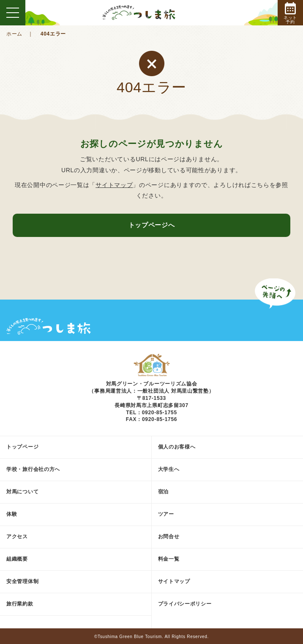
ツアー (166, 514)
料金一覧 (169, 559)
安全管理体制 (22, 581)
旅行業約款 (20, 604)
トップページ (22, 447)
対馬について (22, 492)
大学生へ (169, 469)
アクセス (17, 537)
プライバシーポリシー (185, 604)
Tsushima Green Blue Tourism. (131, 637)
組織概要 (17, 559)
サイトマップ (114, 185)
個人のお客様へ (177, 447)
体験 (12, 514)
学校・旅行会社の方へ (33, 469)
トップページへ (152, 225)
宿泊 (163, 492)
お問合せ (169, 537)
